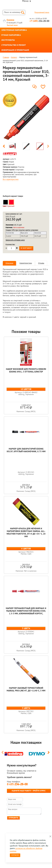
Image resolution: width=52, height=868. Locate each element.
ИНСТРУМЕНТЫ (8, 40)
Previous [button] (4, 147)
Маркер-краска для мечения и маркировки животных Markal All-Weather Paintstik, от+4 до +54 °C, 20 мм (26, 533)
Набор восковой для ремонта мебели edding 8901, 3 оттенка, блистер (26, 371)
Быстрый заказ (12, 25)
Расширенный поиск (42, 12)
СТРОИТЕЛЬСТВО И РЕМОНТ (14, 45)
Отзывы (41, 263)
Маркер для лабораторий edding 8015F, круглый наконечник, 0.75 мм (26, 450)
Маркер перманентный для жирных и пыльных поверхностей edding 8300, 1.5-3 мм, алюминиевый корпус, (26, 611)
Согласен (15, 855)
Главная (6, 57)
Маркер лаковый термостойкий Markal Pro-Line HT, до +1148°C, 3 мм (26, 690)
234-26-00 (39, 21)
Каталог (14, 57)
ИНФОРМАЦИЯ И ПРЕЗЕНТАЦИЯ (15, 50)
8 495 (17, 784)
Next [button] (48, 147)
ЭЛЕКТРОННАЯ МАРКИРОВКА (14, 30)
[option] (26, 117)
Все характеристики (11, 180)
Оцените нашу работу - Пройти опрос (29, 791)
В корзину (26, 248)
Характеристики (26, 263)
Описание (9, 263)
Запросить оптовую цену (15, 240)
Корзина (10, 20)
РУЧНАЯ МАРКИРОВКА (11, 35)
